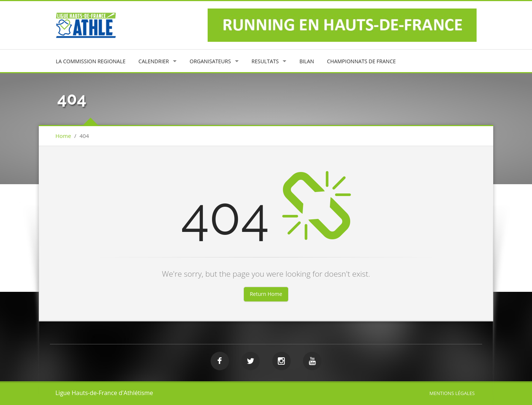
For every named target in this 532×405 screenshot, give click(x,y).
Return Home (266, 294)
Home (63, 136)
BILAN (307, 61)
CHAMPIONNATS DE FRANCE (361, 61)
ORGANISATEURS (210, 61)
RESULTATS (265, 61)
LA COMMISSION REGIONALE (91, 61)
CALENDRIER (154, 61)
